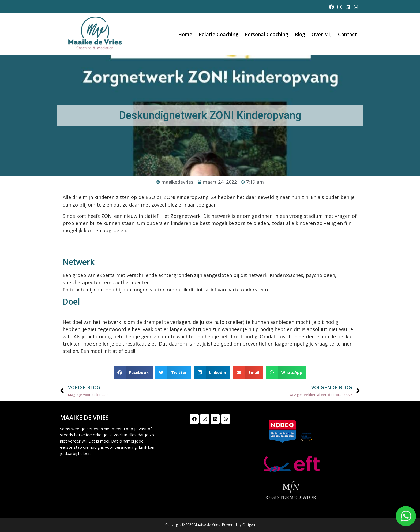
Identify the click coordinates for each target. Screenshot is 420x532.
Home (185, 34)
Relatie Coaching (219, 34)
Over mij (322, 34)
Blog (300, 34)
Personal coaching (267, 34)
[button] (133, 372)
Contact (347, 34)
